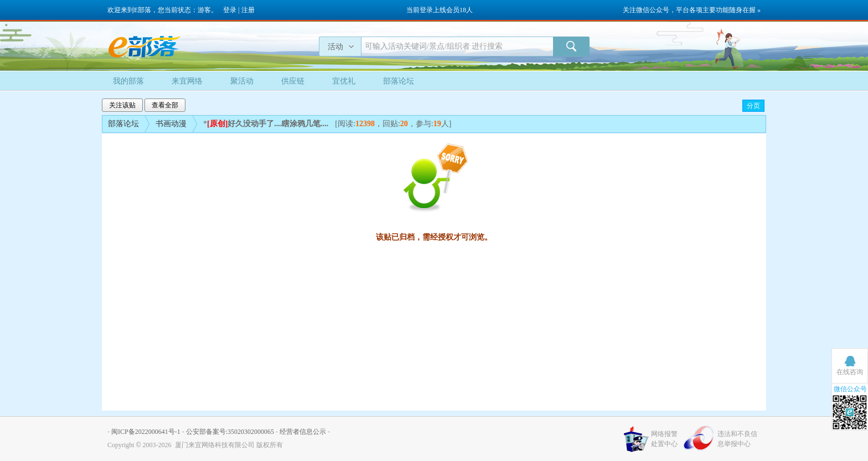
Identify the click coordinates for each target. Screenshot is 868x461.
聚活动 (242, 81)
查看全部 (165, 105)
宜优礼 (344, 81)
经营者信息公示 (303, 432)
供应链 (293, 81)
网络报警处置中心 (664, 439)
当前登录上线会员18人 (440, 10)
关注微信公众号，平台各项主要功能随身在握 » (692, 10)
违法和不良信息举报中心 (737, 439)
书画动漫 (171, 124)
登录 (230, 10)
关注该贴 (122, 105)
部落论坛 (399, 81)
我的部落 (128, 81)
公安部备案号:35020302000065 (230, 432)
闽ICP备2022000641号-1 (146, 432)
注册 (248, 10)
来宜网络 (187, 81)
